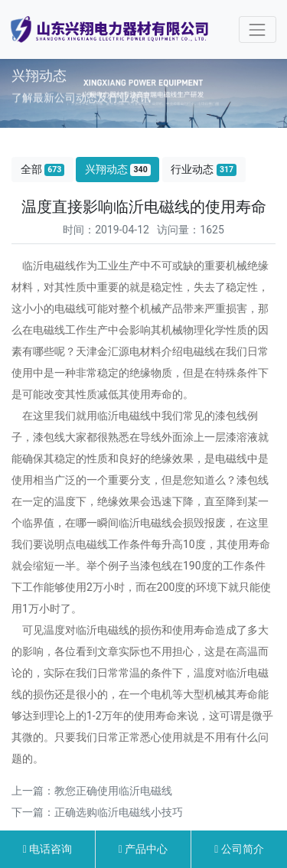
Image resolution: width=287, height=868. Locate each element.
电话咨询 (48, 849)
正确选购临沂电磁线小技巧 (119, 812)
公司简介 (239, 849)
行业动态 (204, 170)
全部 (43, 170)
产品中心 (143, 849)
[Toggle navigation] (258, 29)
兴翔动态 (118, 170)
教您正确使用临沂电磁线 (113, 791)
